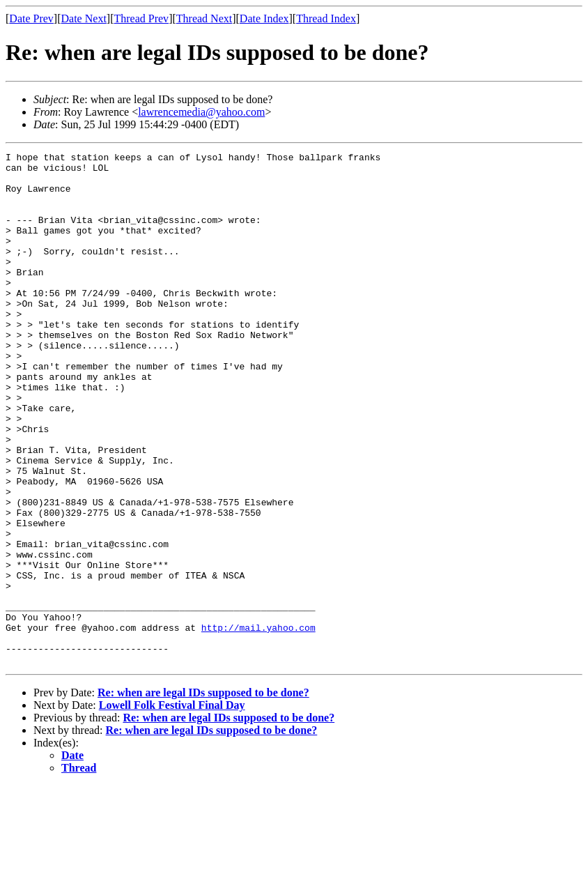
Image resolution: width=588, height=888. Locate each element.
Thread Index (326, 18)
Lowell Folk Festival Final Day (172, 807)
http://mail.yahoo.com (258, 724)
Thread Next (204, 18)
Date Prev (31, 18)
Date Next (84, 18)
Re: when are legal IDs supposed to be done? (203, 795)
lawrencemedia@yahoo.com (201, 112)
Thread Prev (141, 18)
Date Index (264, 18)
